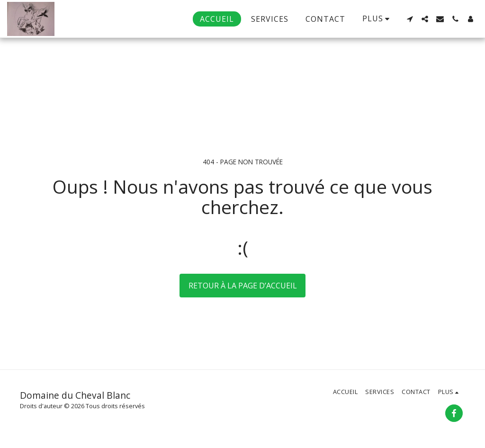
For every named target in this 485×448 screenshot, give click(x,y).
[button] (410, 19)
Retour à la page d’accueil (243, 286)
